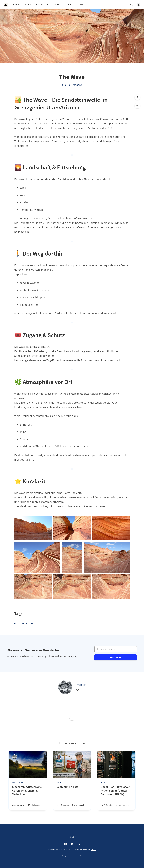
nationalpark (27, 623)
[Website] (78, 690)
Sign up (72, 837)
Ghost (103, 782)
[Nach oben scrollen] (137, 97)
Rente (59, 782)
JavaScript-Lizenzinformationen (72, 856)
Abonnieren (116, 657)
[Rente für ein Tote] (72, 797)
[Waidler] (65, 687)
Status (57, 5)
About (28, 5)
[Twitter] (72, 844)
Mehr (70, 5)
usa (64, 85)
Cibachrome (17, 782)
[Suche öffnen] (131, 5)
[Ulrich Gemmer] (59, 757)
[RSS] (79, 844)
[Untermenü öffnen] (82, 5)
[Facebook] (65, 844)
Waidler (81, 685)
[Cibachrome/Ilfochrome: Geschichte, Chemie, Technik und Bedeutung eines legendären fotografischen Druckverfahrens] (28, 797)
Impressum (42, 5)
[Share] (137, 106)
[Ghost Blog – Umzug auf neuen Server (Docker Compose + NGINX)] (116, 797)
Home (16, 5)
